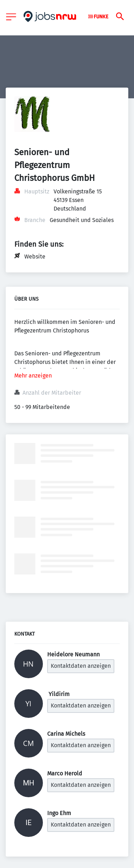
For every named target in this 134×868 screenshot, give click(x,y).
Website (35, 257)
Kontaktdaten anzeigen (81, 666)
